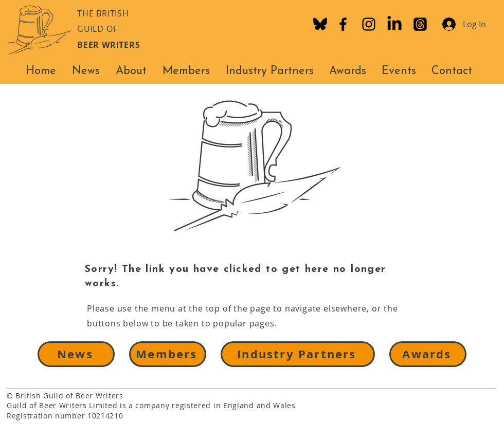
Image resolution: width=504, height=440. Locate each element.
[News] (76, 354)
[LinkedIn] (394, 24)
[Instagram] (369, 24)
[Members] (168, 354)
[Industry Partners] (298, 354)
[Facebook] (343, 24)
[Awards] (428, 354)
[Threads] (420, 24)
